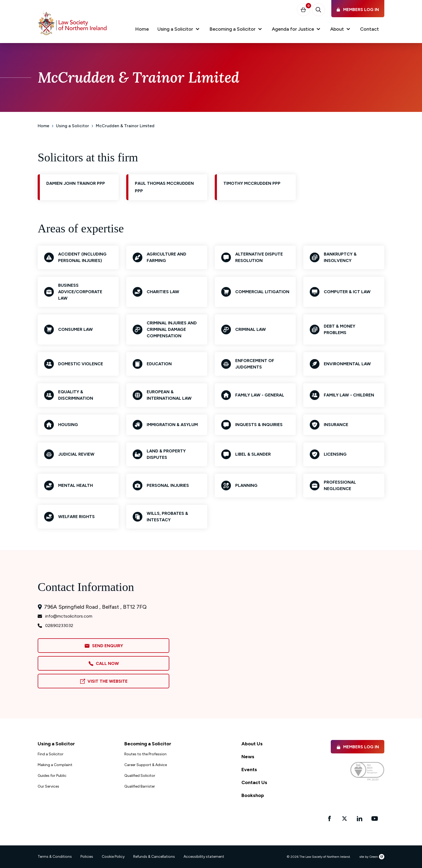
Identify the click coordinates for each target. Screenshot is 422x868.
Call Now (104, 664)
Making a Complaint (55, 765)
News (248, 757)
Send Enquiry (104, 646)
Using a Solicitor (73, 126)
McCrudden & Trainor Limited (125, 126)
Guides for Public (52, 776)
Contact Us (254, 782)
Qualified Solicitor (140, 776)
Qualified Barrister (140, 786)
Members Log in (358, 747)
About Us (252, 744)
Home (43, 126)
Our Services (48, 786)
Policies (87, 857)
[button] (179, 30)
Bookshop (253, 795)
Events (249, 770)
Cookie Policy (113, 857)
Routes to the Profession (145, 754)
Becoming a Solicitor (148, 744)
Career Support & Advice (146, 765)
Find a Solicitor (51, 754)
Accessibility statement (204, 857)
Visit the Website (104, 681)
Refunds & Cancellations (154, 857)
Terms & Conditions (55, 857)
